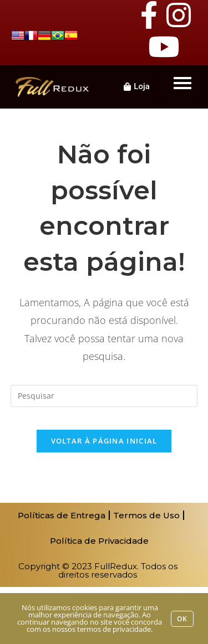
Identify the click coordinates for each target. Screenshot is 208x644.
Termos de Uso (146, 515)
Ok (182, 619)
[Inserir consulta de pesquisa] (104, 396)
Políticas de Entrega (62, 515)
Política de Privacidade (99, 541)
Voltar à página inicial (104, 441)
